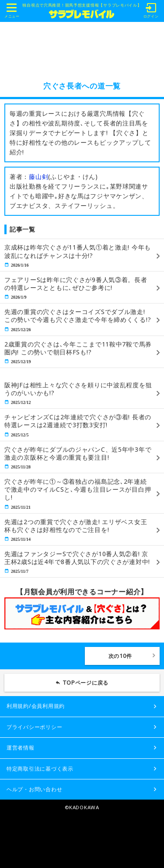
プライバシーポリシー (34, 727)
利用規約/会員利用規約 (36, 706)
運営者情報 (21, 748)
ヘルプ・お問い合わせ (34, 789)
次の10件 (120, 656)
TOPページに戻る (86, 683)
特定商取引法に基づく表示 (40, 769)
